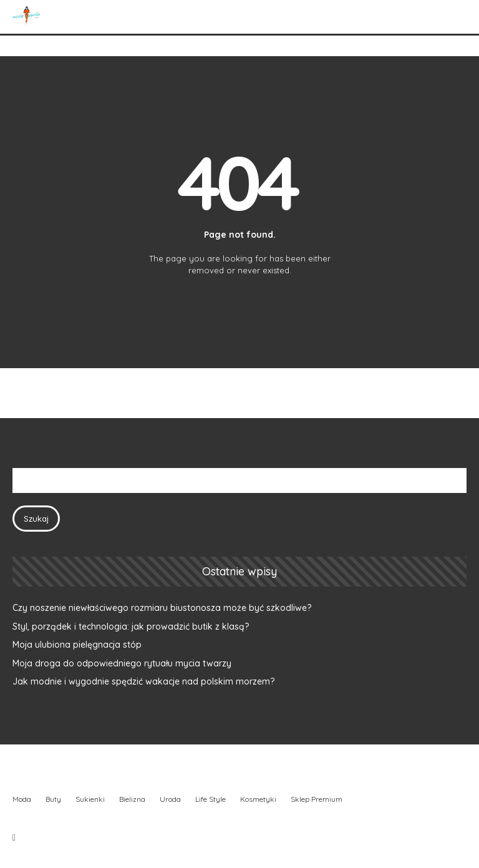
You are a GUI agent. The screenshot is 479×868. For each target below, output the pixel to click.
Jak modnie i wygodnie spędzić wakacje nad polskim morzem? (143, 681)
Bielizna (132, 799)
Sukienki (90, 799)
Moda (22, 799)
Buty (53, 799)
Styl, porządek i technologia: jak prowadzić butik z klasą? (131, 627)
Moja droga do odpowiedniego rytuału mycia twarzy (122, 663)
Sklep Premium (317, 799)
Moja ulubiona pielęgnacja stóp (77, 645)
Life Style (210, 799)
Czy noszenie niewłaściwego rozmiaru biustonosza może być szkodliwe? (162, 608)
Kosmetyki (258, 799)
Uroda (170, 799)
